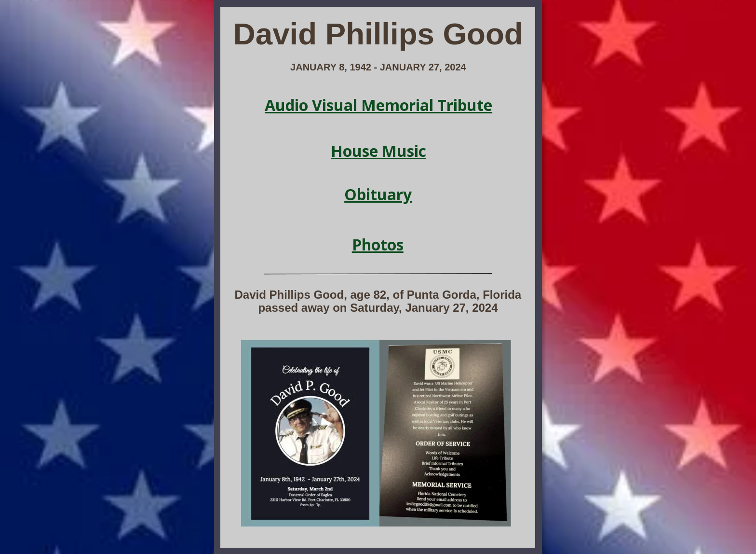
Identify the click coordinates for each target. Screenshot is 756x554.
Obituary (378, 194)
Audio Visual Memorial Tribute (378, 105)
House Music (378, 151)
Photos (378, 244)
